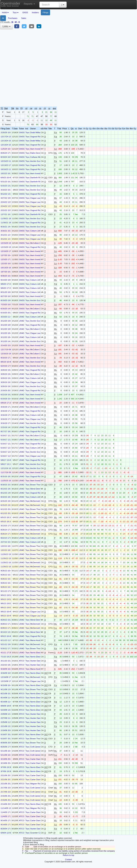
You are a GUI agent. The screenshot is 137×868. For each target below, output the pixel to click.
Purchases (13, 18)
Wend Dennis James (39, 489)
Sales (24, 18)
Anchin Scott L (37, 161)
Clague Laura (36, 198)
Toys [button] (16, 12)
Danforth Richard (38, 178)
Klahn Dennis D (37, 153)
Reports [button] (29, 4)
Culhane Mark (36, 157)
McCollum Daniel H (39, 243)
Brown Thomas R (38, 485)
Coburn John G (37, 231)
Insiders (35, 12)
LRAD (22, 317)
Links (7, 26)
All (3, 18)
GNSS (25, 12)
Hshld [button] (5, 12)
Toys (28, 132)
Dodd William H (37, 132)
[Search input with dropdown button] (49, 5)
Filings (45, 12)
